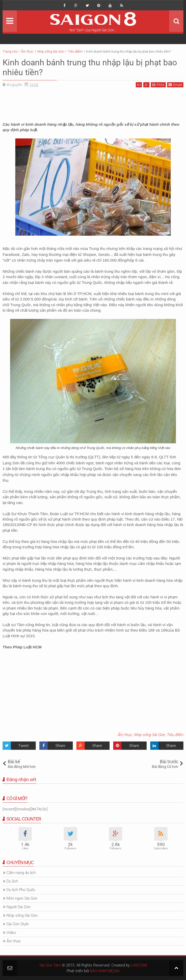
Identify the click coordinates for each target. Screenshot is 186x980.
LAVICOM (139, 965)
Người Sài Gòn (19, 907)
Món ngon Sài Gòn (22, 898)
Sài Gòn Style (18, 924)
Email (175, 85)
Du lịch (12, 881)
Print (158, 85)
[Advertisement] (93, 103)
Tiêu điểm (175, 735)
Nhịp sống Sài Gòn (149, 735)
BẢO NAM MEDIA (105, 971)
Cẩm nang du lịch (21, 873)
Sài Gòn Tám (50, 965)
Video (11, 933)
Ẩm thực (125, 735)
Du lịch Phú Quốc (21, 890)
